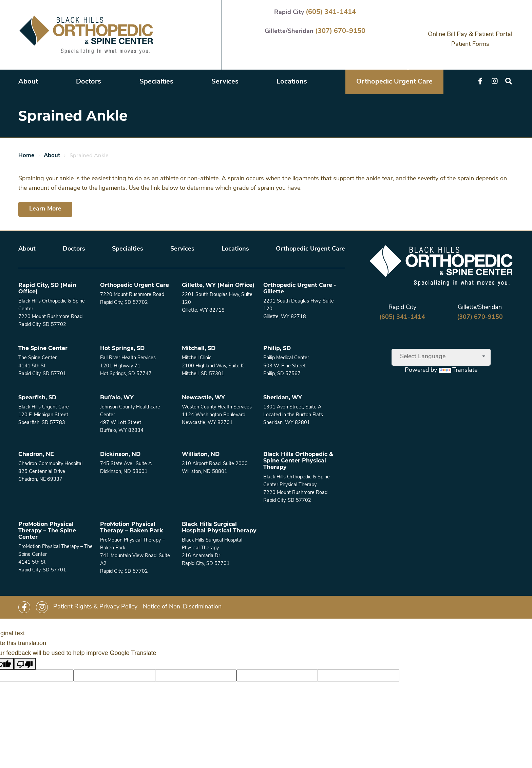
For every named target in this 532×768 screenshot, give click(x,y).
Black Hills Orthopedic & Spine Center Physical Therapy (298, 461)
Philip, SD (277, 348)
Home (26, 156)
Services (225, 82)
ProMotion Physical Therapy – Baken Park (132, 527)
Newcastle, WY (203, 397)
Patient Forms (470, 44)
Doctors (89, 82)
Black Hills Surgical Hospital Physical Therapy (219, 527)
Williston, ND (201, 454)
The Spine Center (43, 348)
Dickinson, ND (120, 454)
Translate (458, 370)
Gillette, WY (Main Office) (218, 285)
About (28, 82)
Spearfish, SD (37, 397)
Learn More (45, 209)
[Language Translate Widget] (441, 357)
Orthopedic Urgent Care (394, 82)
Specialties (156, 82)
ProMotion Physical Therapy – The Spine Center (47, 531)
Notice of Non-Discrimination (182, 607)
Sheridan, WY (283, 397)
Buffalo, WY (117, 397)
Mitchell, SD (199, 348)
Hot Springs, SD (122, 348)
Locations (292, 82)
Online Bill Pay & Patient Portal (470, 34)
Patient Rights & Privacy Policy (95, 607)
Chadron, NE (36, 454)
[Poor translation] (25, 664)
